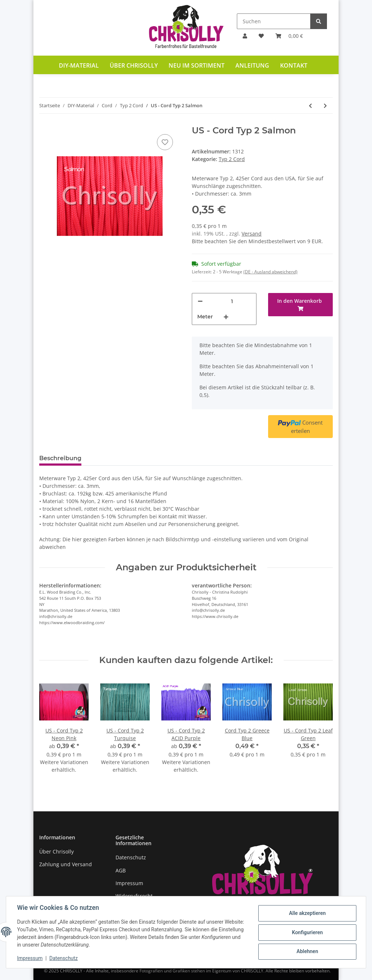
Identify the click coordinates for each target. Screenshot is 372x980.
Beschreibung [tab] (60, 458)
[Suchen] (274, 21)
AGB (121, 870)
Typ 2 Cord (232, 159)
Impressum (129, 883)
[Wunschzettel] (261, 36)
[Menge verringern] (200, 301)
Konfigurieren (306, 932)
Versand (252, 234)
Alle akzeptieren (306, 913)
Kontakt (294, 65)
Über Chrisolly (134, 65)
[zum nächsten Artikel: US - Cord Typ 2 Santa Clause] (325, 106)
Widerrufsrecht (134, 896)
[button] (245, 36)
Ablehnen (306, 951)
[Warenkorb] (289, 36)
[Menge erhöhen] (226, 317)
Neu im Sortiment (197, 65)
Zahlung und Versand (66, 864)
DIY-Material (79, 65)
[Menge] (232, 301)
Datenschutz (131, 857)
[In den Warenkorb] (300, 305)
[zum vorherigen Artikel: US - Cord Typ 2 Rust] (310, 106)
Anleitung (252, 65)
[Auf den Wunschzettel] (165, 142)
